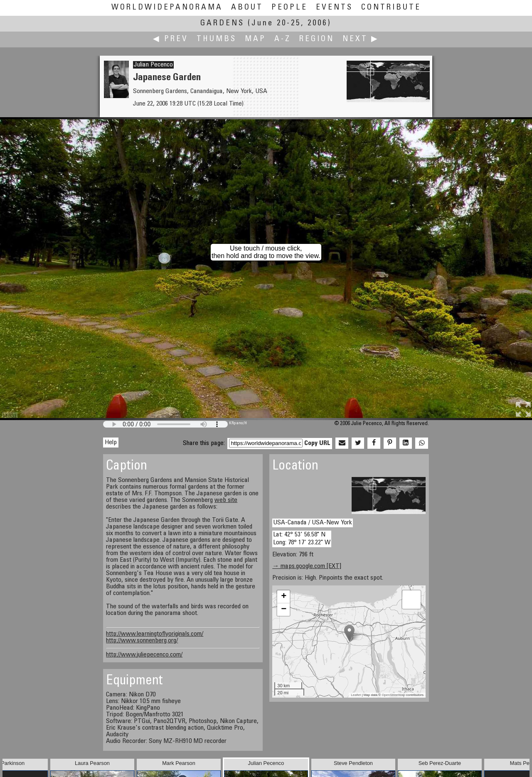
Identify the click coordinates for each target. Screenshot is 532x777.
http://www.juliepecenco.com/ (144, 655)
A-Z (283, 39)
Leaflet (356, 695)
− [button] (284, 610)
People (289, 8)
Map (255, 39)
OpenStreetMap (393, 695)
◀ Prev (171, 39)
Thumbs (217, 39)
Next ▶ (361, 39)
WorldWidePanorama (167, 8)
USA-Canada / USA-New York (313, 523)
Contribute (391, 8)
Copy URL (317, 443)
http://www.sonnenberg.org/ (142, 641)
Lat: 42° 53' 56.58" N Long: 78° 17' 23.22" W (302, 539)
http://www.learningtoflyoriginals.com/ (155, 634)
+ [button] (284, 597)
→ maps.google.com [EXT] (307, 566)
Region (317, 39)
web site (226, 500)
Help (111, 443)
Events (334, 8)
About (247, 8)
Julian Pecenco (153, 65)
